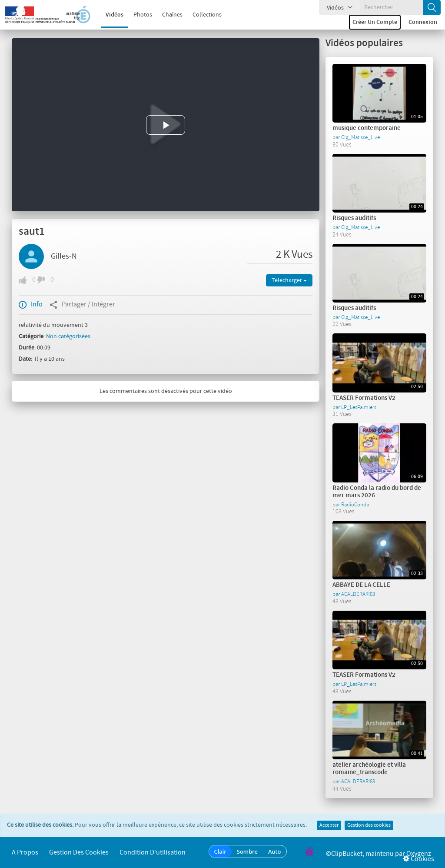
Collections (201, 15)
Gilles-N (64, 256)
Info (31, 305)
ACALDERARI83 (358, 594)
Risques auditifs (354, 218)
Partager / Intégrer (82, 305)
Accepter (329, 825)
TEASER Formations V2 (364, 398)
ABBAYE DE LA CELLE (361, 585)
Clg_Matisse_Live (360, 137)
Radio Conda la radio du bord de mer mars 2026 (377, 492)
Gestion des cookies (369, 825)
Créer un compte (375, 22)
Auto (275, 851)
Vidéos (109, 15)
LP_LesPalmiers (359, 407)
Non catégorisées (68, 336)
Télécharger (289, 280)
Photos (137, 15)
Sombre (247, 851)
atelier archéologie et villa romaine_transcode (369, 769)
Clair (220, 851)
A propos (25, 853)
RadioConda (355, 505)
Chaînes (167, 15)
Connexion (423, 22)
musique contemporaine (367, 128)
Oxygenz (419, 854)
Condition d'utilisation (153, 853)
